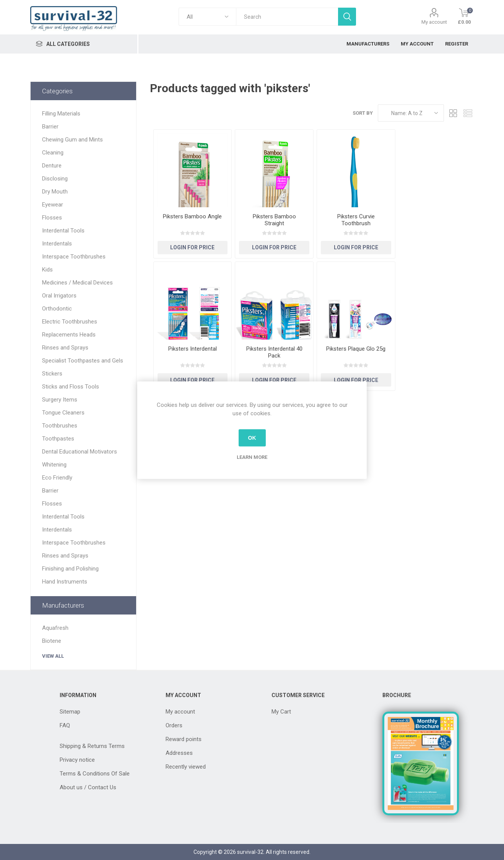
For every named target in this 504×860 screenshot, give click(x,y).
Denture (52, 166)
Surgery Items (60, 400)
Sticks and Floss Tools (71, 387)
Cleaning (53, 153)
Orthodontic (57, 309)
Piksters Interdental (193, 349)
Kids (47, 270)
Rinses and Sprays (65, 348)
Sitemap (70, 712)
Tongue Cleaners (63, 413)
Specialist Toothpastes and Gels (83, 361)
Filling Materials (61, 114)
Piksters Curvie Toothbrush (356, 220)
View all (53, 656)
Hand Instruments (65, 582)
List (468, 113)
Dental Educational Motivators (80, 452)
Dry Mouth (55, 192)
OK (252, 438)
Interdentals (57, 244)
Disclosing (55, 179)
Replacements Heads (69, 335)
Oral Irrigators (59, 296)
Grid (454, 113)
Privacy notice (77, 760)
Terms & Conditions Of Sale (95, 774)
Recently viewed (186, 767)
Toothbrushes (60, 426)
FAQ (65, 725)
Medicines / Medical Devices (77, 283)
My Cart (281, 712)
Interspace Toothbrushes (74, 257)
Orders (174, 725)
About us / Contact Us (88, 787)
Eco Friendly (57, 478)
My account (434, 22)
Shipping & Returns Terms (92, 746)
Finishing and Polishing (70, 569)
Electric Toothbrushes (70, 322)
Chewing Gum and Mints (72, 140)
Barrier (50, 127)
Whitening (54, 465)
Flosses (52, 218)
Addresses (179, 753)
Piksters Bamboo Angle (192, 216)
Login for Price (192, 247)
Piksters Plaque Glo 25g (356, 349)
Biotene (52, 641)
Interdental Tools (63, 231)
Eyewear (53, 205)
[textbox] (287, 17)
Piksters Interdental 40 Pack (274, 352)
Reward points (184, 739)
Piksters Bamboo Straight (274, 220)
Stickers (52, 374)
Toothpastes (58, 439)
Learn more (252, 457)
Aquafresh (55, 628)
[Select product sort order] (411, 113)
